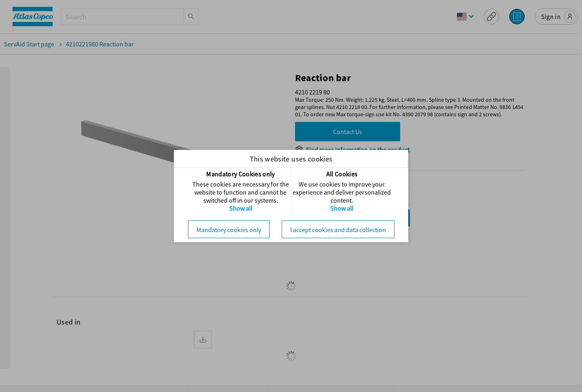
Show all (241, 208)
